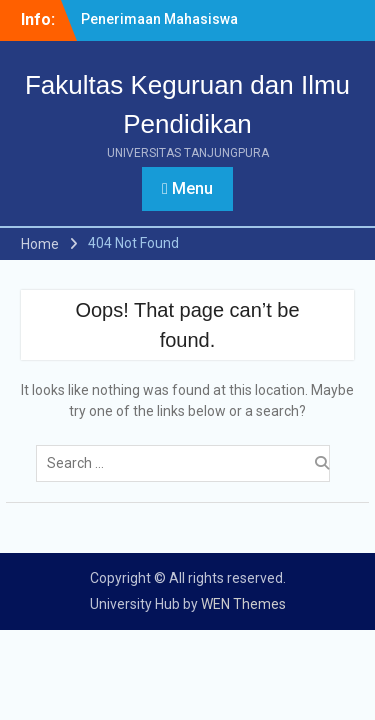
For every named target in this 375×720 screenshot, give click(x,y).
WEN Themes (243, 604)
